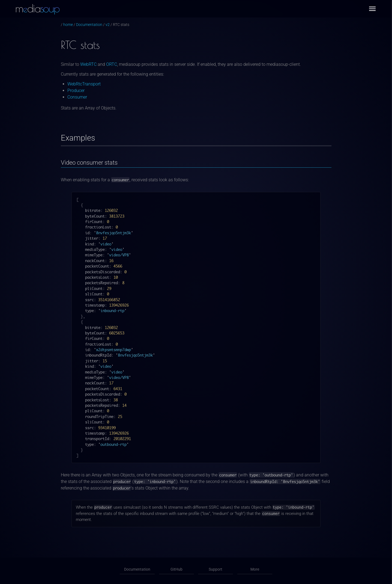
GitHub (176, 569)
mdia (37, 8)
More (255, 569)
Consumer (77, 97)
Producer (76, 91)
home (68, 25)
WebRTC (88, 64)
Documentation (89, 25)
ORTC (112, 64)
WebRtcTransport (84, 84)
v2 (108, 25)
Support (216, 569)
